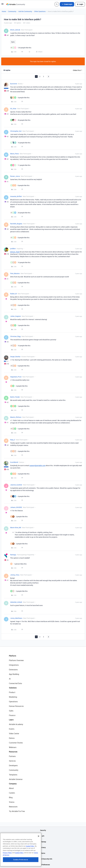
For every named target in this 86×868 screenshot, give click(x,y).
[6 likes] (20, 283)
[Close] (39, 848)
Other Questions (40, 11)
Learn (11, 720)
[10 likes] (20, 262)
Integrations (14, 665)
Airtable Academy (16, 724)
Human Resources (16, 706)
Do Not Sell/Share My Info (43, 859)
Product (12, 692)
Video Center (14, 734)
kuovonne (14, 84)
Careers (12, 793)
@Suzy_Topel (15, 252)
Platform (13, 656)
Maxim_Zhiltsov (16, 417)
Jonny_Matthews (16, 618)
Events (12, 729)
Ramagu (13, 555)
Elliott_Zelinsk (15, 30)
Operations (13, 702)
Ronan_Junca (15, 176)
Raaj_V (13, 440)
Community (12, 11)
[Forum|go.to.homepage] (16, 4)
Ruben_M (13, 294)
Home (4, 11)
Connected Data (15, 683)
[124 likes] (21, 48)
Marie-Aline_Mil (16, 527)
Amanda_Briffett (16, 196)
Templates (13, 775)
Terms (43, 853)
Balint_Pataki (15, 397)
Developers (13, 765)
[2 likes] (19, 386)
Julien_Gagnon (16, 316)
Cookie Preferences (43, 865)
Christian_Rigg (15, 336)
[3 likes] (20, 325)
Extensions (13, 670)
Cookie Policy (30, 858)
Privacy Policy (7, 865)
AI (10, 679)
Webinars (13, 747)
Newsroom (13, 807)
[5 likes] (20, 429)
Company (13, 784)
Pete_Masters (15, 273)
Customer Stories (16, 743)
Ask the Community (25, 11)
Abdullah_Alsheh (16, 602)
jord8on (13, 249)
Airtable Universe (16, 779)
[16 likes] (20, 143)
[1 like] (18, 564)
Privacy (43, 847)
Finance (12, 715)
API (43, 836)
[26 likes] (20, 120)
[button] (2, 5)
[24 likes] (20, 213)
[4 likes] (20, 98)
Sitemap (43, 842)
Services (12, 761)
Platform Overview (16, 660)
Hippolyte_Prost (16, 377)
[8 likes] (20, 185)
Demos (12, 738)
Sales (11, 711)
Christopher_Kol (16, 131)
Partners (12, 756)
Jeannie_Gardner (16, 485)
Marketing (13, 697)
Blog (11, 797)
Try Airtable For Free (17, 811)
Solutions (13, 688)
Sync (13, 42)
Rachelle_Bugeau (16, 224)
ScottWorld (14, 462)
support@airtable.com (37, 465)
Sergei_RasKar (15, 357)
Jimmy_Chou (15, 575)
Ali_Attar (13, 109)
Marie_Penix (15, 154)
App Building (14, 674)
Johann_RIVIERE (16, 507)
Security (43, 830)
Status (12, 802)
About (11, 788)
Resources (13, 752)
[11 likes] (20, 165)
